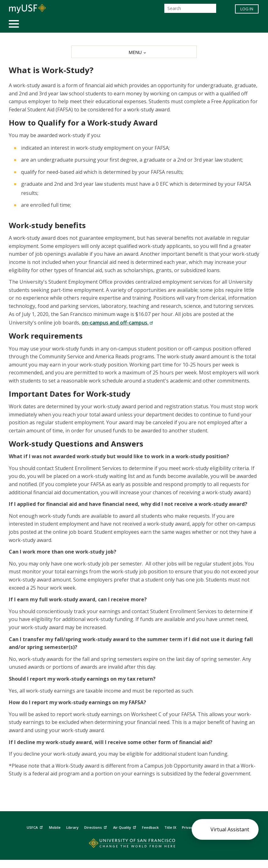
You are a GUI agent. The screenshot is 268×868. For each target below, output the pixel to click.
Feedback (150, 827)
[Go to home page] (134, 845)
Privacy (191, 827)
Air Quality (125, 827)
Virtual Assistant (230, 829)
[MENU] (134, 52)
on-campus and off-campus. (118, 323)
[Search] (190, 8)
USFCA (36, 827)
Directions (96, 827)
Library (72, 827)
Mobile (55, 827)
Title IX (170, 827)
